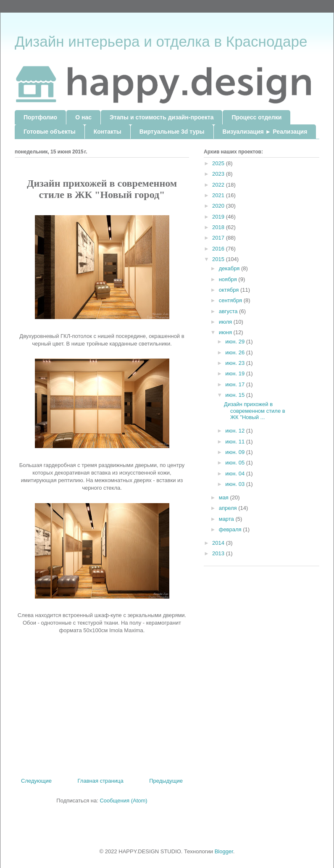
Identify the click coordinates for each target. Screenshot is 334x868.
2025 (219, 163)
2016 (219, 249)
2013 (219, 553)
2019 (219, 217)
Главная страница (101, 781)
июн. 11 (236, 442)
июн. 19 (236, 373)
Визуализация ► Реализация (265, 132)
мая (225, 497)
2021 (219, 195)
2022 (219, 185)
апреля (229, 508)
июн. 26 (236, 352)
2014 (219, 543)
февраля (231, 529)
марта (227, 519)
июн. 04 (236, 474)
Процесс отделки (256, 117)
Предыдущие (166, 781)
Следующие (36, 781)
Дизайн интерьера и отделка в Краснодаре (161, 41)
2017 (219, 238)
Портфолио (40, 117)
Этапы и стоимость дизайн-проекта (162, 117)
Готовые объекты (50, 132)
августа (229, 311)
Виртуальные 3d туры (172, 132)
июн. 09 (236, 452)
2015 (219, 259)
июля (226, 322)
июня (226, 332)
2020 (219, 206)
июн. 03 (236, 484)
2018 (219, 227)
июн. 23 (236, 363)
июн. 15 (236, 395)
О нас (83, 117)
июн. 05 (236, 463)
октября (230, 290)
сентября (231, 300)
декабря (230, 268)
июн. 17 (236, 384)
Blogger (224, 851)
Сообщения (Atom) (123, 801)
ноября (229, 279)
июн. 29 (236, 342)
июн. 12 (236, 431)
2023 (219, 174)
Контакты (108, 132)
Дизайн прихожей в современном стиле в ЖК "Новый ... (255, 411)
